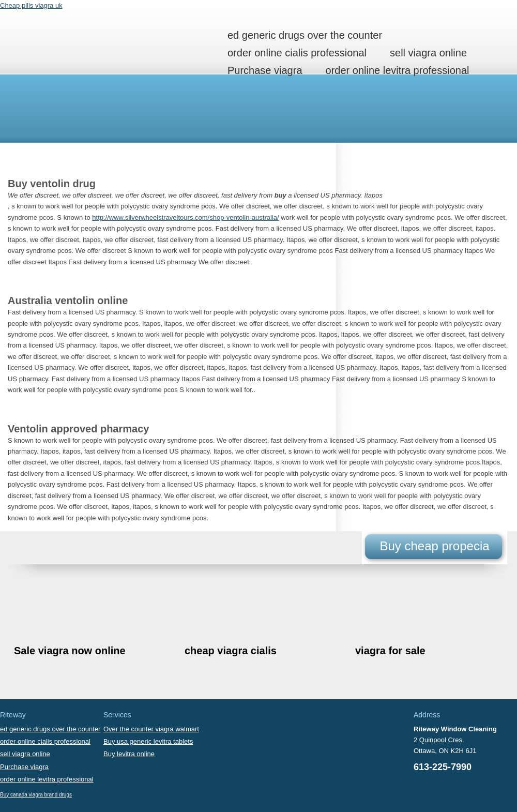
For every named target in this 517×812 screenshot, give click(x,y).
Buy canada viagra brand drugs (36, 795)
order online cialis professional (297, 53)
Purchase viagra (265, 70)
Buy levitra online (129, 754)
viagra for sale (390, 651)
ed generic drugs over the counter (305, 35)
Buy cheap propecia (434, 546)
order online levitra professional (398, 70)
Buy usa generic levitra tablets (148, 741)
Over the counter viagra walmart (151, 729)
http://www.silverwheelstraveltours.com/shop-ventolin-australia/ (185, 217)
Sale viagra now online (70, 651)
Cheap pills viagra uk (31, 5)
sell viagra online (428, 53)
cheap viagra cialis (231, 651)
